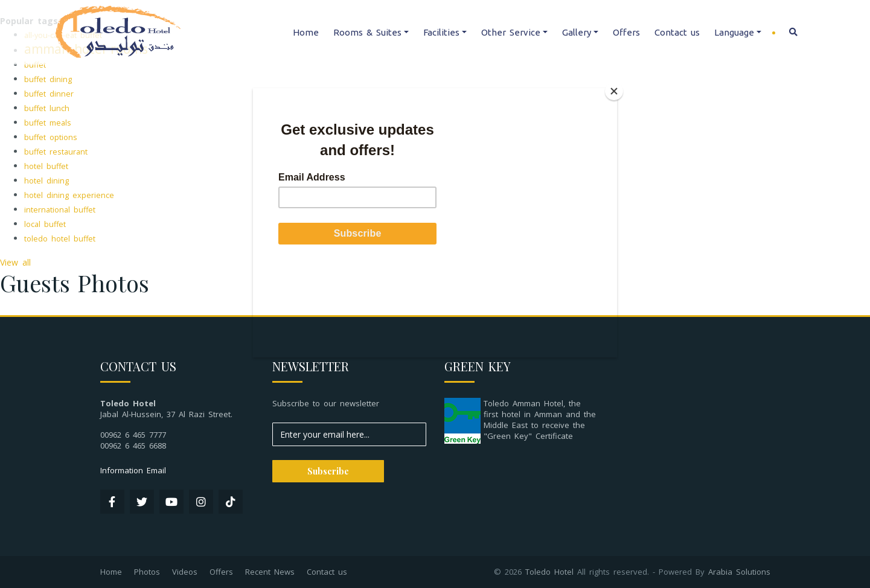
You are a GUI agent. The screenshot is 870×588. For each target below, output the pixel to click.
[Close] (614, 91)
